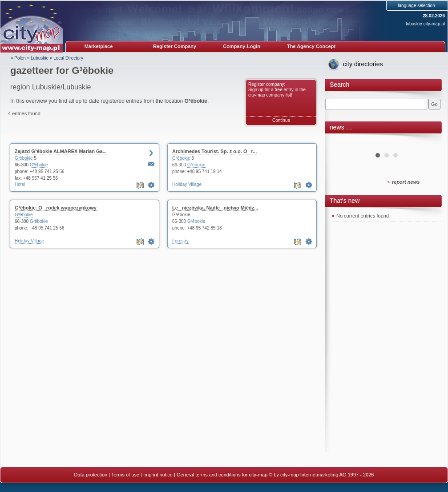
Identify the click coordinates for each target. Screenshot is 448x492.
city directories (363, 64)
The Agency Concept (311, 46)
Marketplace (99, 46)
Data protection (91, 475)
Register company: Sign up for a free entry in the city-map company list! (277, 90)
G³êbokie (24, 158)
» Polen (18, 58)
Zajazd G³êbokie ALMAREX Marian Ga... (61, 151)
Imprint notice (158, 475)
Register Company (175, 46)
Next (429, 141)
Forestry (180, 241)
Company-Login (242, 46)
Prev (343, 141)
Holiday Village (187, 184)
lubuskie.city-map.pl (425, 24)
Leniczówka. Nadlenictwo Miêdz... (215, 208)
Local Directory (68, 58)
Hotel (20, 184)
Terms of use (125, 475)
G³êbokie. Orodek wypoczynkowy (56, 208)
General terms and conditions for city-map (222, 475)
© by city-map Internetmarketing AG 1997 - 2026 (321, 475)
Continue (281, 120)
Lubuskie (40, 58)
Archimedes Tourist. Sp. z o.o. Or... (214, 151)
